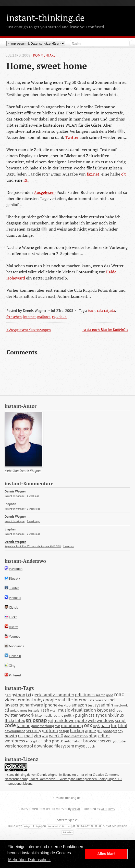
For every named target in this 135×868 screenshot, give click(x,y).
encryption (34, 741)
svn (58, 726)
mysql (81, 746)
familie (23, 725)
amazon (79, 705)
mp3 (96, 726)
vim (37, 736)
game (35, 726)
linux (119, 715)
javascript (14, 705)
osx (88, 725)
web (92, 720)
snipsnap (36, 720)
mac (119, 694)
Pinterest (15, 675)
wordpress (15, 741)
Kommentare (44, 55)
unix (109, 715)
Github (14, 607)
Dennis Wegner (15, 491)
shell (112, 700)
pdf (78, 695)
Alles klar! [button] (106, 854)
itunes (89, 695)
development (15, 731)
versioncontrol (19, 746)
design (64, 731)
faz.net (93, 174)
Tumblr (14, 588)
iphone (51, 705)
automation (73, 741)
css (92, 715)
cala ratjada (106, 311)
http (39, 715)
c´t (124, 174)
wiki (45, 736)
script (120, 720)
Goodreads (16, 646)
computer (65, 695)
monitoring (72, 725)
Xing (12, 666)
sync (100, 715)
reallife (58, 715)
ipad (119, 710)
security (33, 731)
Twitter (72, 137)
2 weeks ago (33, 509)
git (99, 731)
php (47, 741)
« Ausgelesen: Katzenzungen (29, 330)
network (26, 715)
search (100, 695)
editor (104, 736)
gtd (45, 731)
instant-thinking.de (46, 17)
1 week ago (33, 496)
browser (91, 741)
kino (54, 731)
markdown (64, 720)
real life (65, 700)
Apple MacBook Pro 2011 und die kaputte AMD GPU (33, 546)
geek (37, 695)
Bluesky (14, 578)
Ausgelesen (44, 192)
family (48, 695)
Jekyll (76, 809)
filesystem (64, 746)
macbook (121, 705)
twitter (11, 715)
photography (113, 731)
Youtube (15, 637)
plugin (81, 715)
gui (50, 721)
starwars (96, 700)
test (91, 705)
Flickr (13, 617)
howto (11, 736)
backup (77, 731)
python (18, 695)
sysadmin (104, 705)
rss (21, 736)
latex (20, 720)
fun (114, 725)
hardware (34, 705)
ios (30, 710)
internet (29, 317)
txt (29, 695)
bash (105, 725)
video (10, 700)
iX (25, 180)
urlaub (62, 317)
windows (105, 720)
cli (7, 710)
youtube (119, 741)
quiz (13, 710)
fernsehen (14, 317)
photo (58, 741)
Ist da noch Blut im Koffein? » (105, 330)
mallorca (44, 317)
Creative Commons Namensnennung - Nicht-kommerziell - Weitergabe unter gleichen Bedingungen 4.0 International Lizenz (63, 779)
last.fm (14, 627)
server (106, 741)
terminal (25, 700)
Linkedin (15, 656)
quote (81, 720)
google (50, 700)
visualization (83, 710)
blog (93, 736)
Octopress (108, 809)
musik (47, 715)
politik (69, 715)
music (64, 710)
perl (8, 695)
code (10, 725)
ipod (110, 695)
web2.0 (56, 736)
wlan (54, 710)
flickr (10, 720)
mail (29, 736)
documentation (76, 736)
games (22, 710)
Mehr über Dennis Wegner (23, 471)
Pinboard (15, 598)
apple (90, 731)
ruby (38, 700)
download (44, 746)
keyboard (106, 710)
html (123, 725)
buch (92, 311)
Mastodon (16, 569)
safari (38, 710)
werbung (47, 726)
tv (53, 317)
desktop (64, 705)
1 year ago (69, 546)
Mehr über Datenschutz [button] (29, 860)
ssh (46, 710)
